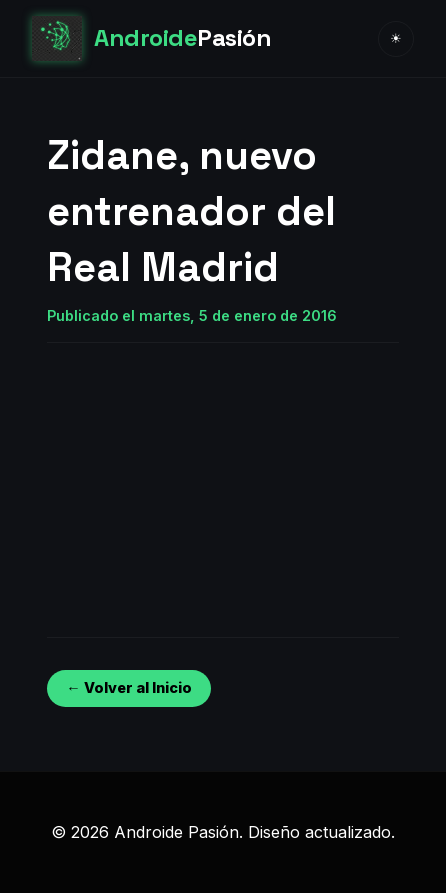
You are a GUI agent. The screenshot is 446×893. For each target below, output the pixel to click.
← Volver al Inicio (128, 687)
